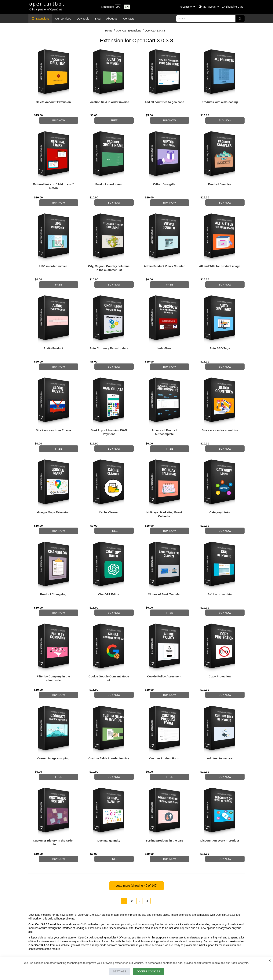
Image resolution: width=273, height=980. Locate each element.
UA (118, 7)
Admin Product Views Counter (164, 258)
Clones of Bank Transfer (164, 571)
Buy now (63, 117)
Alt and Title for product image (220, 258)
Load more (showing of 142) (136, 848)
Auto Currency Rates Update (109, 337)
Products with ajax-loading (220, 102)
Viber (66, 930)
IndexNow (164, 337)
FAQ (198, 953)
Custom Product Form (164, 728)
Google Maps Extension (53, 493)
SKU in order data (220, 571)
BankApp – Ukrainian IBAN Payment (109, 417)
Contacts (129, 18)
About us (112, 18)
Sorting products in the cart (164, 806)
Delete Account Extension (53, 102)
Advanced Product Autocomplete (164, 417)
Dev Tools (83, 18)
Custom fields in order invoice (109, 728)
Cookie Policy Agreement (164, 650)
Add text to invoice (220, 728)
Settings (118, 971)
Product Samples (220, 180)
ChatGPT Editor (109, 571)
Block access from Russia (53, 415)
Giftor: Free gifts (164, 180)
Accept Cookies (150, 971)
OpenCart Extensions (128, 31)
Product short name (109, 180)
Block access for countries (220, 415)
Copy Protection (220, 650)
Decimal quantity (109, 806)
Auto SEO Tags (220, 337)
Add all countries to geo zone (164, 102)
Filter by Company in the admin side (53, 652)
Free (119, 117)
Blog (98, 18)
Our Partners (110, 949)
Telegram (42, 930)
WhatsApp (55, 930)
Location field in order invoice (109, 102)
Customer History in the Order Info (53, 808)
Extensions (40, 18)
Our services (63, 18)
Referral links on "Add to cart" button (53, 182)
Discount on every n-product (220, 806)
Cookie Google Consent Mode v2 (109, 652)
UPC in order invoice (53, 258)
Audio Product (53, 337)
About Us (108, 944)
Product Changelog (53, 571)
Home (109, 31)
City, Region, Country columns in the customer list (109, 260)
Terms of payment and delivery (120, 953)
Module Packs (203, 949)
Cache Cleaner (109, 493)
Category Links (220, 493)
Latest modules (204, 944)
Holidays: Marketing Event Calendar (164, 495)
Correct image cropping (53, 728)
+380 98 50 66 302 (50, 926)
